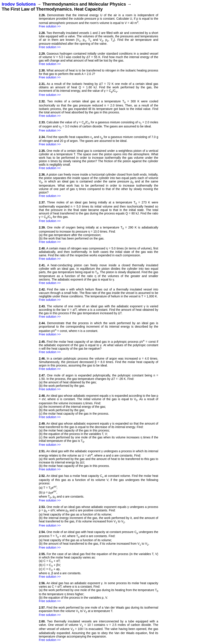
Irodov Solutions (19, 4)
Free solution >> (50, 26)
